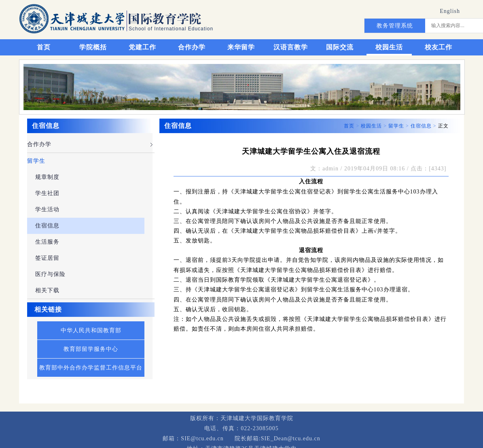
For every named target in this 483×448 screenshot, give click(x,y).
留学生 (36, 161)
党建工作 (142, 47)
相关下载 (47, 290)
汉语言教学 (291, 47)
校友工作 (439, 47)
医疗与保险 (50, 274)
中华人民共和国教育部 (91, 330)
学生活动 (47, 209)
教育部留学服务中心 (91, 349)
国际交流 (340, 47)
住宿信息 (47, 226)
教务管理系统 (395, 26)
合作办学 (192, 47)
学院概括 (93, 47)
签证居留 (47, 258)
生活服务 (47, 242)
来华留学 (241, 47)
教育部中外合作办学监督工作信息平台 (91, 368)
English (450, 11)
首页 (44, 47)
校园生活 (389, 47)
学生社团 (47, 193)
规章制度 (47, 177)
